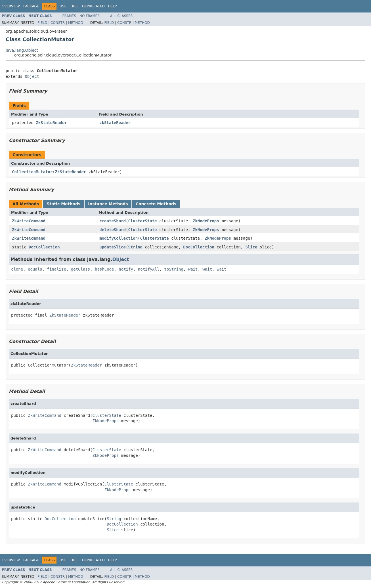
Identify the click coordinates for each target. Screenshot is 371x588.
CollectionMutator (32, 172)
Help (113, 6)
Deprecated (93, 6)
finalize (56, 269)
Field (42, 23)
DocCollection (44, 247)
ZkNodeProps (206, 221)
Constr (58, 23)
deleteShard (113, 230)
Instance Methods (108, 204)
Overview (11, 6)
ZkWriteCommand (29, 221)
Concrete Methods (156, 204)
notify (126, 269)
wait (193, 269)
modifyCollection (119, 238)
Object (32, 76)
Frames (69, 16)
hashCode (104, 269)
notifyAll (149, 269)
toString (174, 269)
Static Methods (63, 204)
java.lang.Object (22, 50)
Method (76, 23)
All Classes (121, 16)
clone (17, 269)
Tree (74, 6)
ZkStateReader (51, 123)
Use (63, 6)
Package (31, 6)
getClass (80, 269)
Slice (251, 247)
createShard (113, 221)
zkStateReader (115, 123)
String (135, 247)
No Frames (90, 16)
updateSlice (113, 247)
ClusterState (142, 221)
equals (35, 269)
